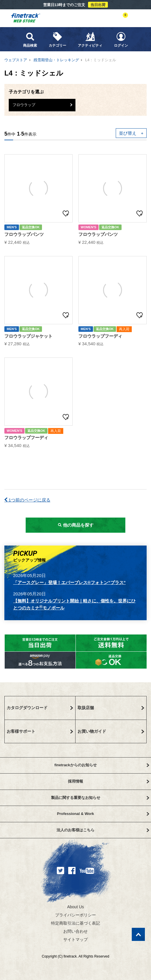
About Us (75, 907)
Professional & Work (103, 814)
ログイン (121, 40)
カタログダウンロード (40, 708)
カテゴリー (57, 40)
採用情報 (109, 781)
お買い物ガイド (111, 731)
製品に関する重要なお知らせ (100, 798)
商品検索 (30, 40)
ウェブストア (16, 60)
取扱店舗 (111, 708)
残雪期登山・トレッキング (56, 60)
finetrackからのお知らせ (102, 765)
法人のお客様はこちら (103, 830)
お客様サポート (40, 731)
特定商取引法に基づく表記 (75, 923)
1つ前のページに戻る (27, 500)
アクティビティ (90, 40)
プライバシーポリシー (75, 915)
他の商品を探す (75, 525)
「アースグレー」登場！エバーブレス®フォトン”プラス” (69, 582)
